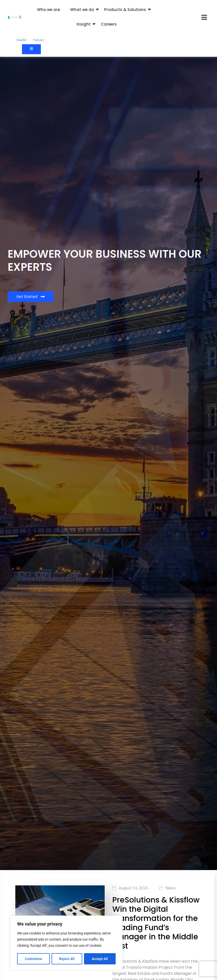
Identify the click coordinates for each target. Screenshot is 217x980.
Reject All (67, 959)
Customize (33, 959)
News (171, 888)
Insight (84, 24)
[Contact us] (31, 49)
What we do (82, 10)
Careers (109, 24)
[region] (66, 943)
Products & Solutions (125, 10)
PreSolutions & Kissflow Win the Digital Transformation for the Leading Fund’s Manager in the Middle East (156, 923)
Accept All (100, 959)
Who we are (49, 10)
